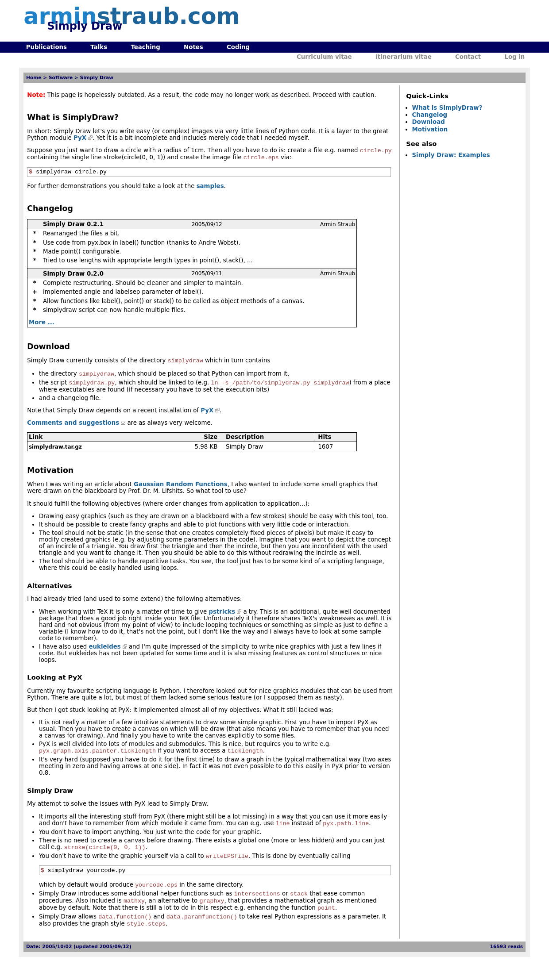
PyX (80, 138)
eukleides (105, 652)
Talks (99, 47)
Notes (193, 47)
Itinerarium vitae (404, 57)
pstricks (222, 617)
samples (210, 189)
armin (131, 16)
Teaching (145, 47)
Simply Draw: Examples (451, 155)
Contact (468, 57)
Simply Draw (97, 78)
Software (61, 78)
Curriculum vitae (324, 57)
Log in (514, 57)
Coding (238, 47)
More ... (42, 325)
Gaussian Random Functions (181, 490)
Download (429, 122)
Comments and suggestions (73, 429)
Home (34, 78)
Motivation (430, 129)
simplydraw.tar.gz (55, 453)
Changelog (430, 115)
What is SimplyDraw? (447, 108)
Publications (46, 47)
